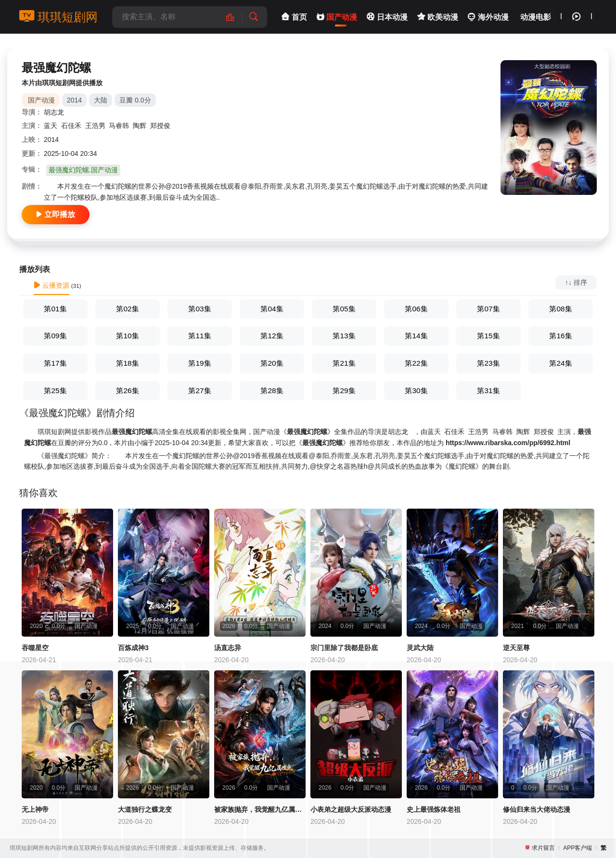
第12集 (272, 336)
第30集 (416, 391)
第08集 (560, 309)
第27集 (199, 391)
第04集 (272, 309)
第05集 (344, 309)
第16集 (560, 336)
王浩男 (95, 126)
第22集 (416, 363)
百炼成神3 (133, 648)
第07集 (488, 309)
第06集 (416, 309)
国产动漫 (41, 100)
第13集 (344, 336)
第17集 (55, 363)
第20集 (272, 363)
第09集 (55, 336)
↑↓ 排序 (576, 282)
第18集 (127, 363)
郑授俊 (160, 126)
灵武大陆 (420, 648)
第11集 (199, 336)
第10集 (127, 336)
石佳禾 (71, 126)
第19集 (199, 363)
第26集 (127, 391)
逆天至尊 (516, 648)
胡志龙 (54, 112)
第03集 (199, 309)
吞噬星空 (35, 648)
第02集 (127, 309)
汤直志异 (228, 648)
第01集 (55, 309)
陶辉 (140, 126)
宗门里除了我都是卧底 (344, 648)
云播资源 (51, 285)
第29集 (344, 391)
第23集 (488, 363)
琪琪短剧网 (58, 17)
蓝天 (51, 126)
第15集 (488, 336)
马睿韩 (119, 126)
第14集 (416, 336)
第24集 (560, 363)
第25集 (55, 391)
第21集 (344, 363)
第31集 (488, 391)
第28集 (272, 391)
